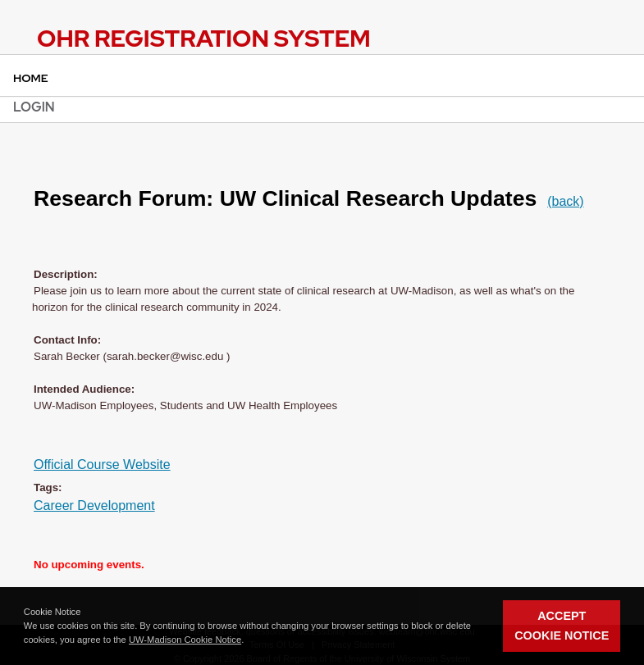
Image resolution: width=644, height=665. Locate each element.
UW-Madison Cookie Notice (185, 640)
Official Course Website (102, 465)
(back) (565, 201)
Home (31, 78)
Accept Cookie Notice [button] (562, 626)
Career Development (94, 506)
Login (34, 107)
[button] (248, 640)
